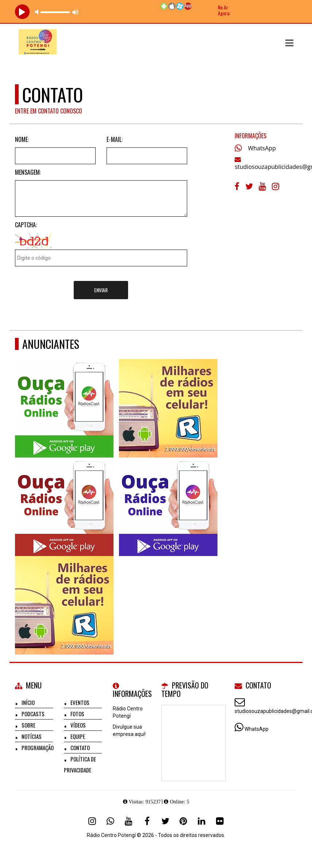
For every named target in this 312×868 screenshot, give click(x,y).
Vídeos (78, 725)
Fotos (77, 714)
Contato (80, 748)
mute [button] (38, 12)
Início (28, 702)
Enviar (101, 290)
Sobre (28, 725)
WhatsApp (262, 148)
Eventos (80, 702)
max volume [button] (76, 12)
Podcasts (33, 714)
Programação (38, 748)
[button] (289, 43)
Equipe (78, 736)
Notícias (32, 736)
